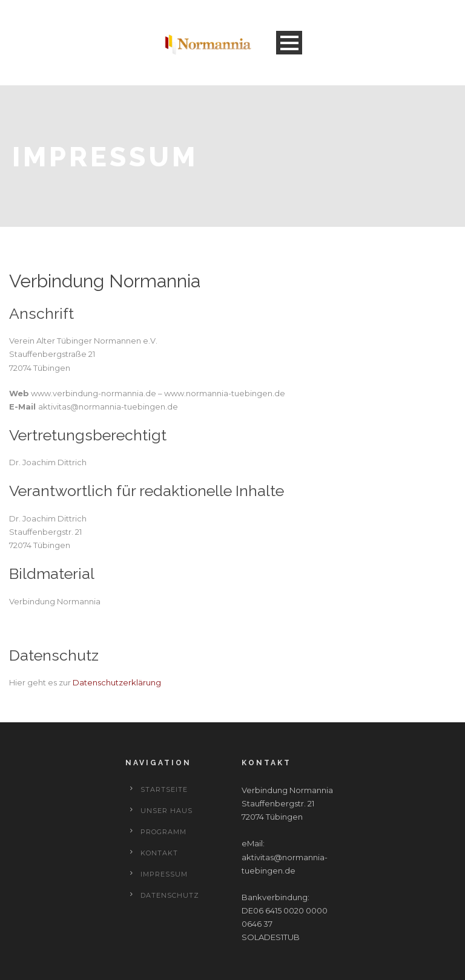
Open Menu (289, 43)
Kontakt (159, 853)
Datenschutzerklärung (117, 682)
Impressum (164, 874)
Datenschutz (170, 895)
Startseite (164, 789)
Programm (163, 832)
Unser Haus (167, 811)
